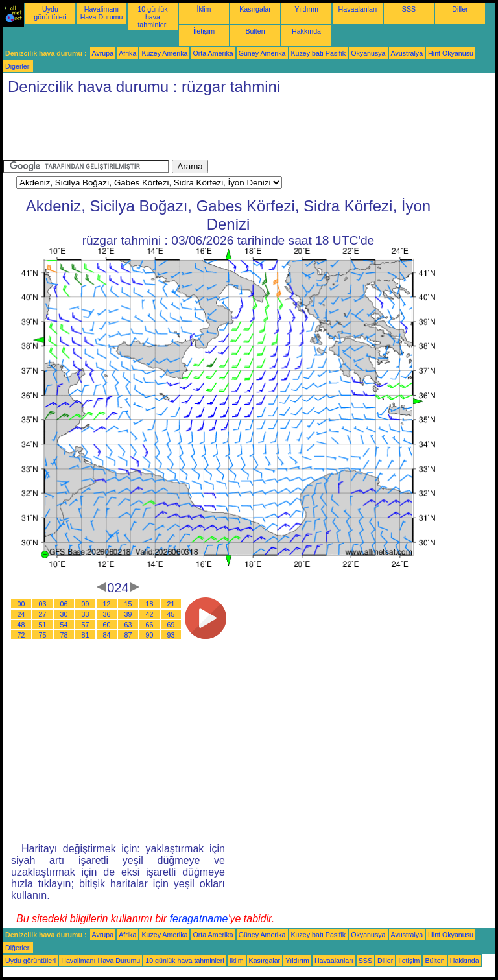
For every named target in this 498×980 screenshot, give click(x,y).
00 (21, 604)
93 (171, 635)
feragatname (199, 919)
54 (64, 625)
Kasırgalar (255, 9)
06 (64, 604)
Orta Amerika (213, 53)
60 (107, 625)
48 (21, 625)
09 (86, 604)
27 (43, 614)
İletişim (204, 31)
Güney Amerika (262, 53)
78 (64, 635)
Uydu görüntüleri (50, 13)
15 (128, 604)
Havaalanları (358, 9)
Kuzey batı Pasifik (319, 53)
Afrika (127, 53)
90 (150, 635)
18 (150, 604)
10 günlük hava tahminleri (152, 17)
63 (128, 625)
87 (128, 635)
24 (21, 614)
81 (86, 635)
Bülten (255, 31)
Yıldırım (306, 9)
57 (86, 625)
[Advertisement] (239, 130)
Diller (460, 9)
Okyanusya (368, 53)
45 (171, 614)
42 (150, 614)
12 (107, 604)
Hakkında (306, 31)
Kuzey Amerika (164, 53)
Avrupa (103, 53)
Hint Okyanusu (451, 53)
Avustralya (407, 53)
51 (43, 625)
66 (150, 625)
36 (107, 614)
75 (43, 635)
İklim (204, 9)
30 (64, 614)
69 (171, 625)
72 (21, 635)
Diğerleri (18, 66)
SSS (409, 9)
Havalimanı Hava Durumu (102, 13)
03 (43, 604)
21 (171, 604)
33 (86, 614)
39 (128, 614)
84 (107, 635)
